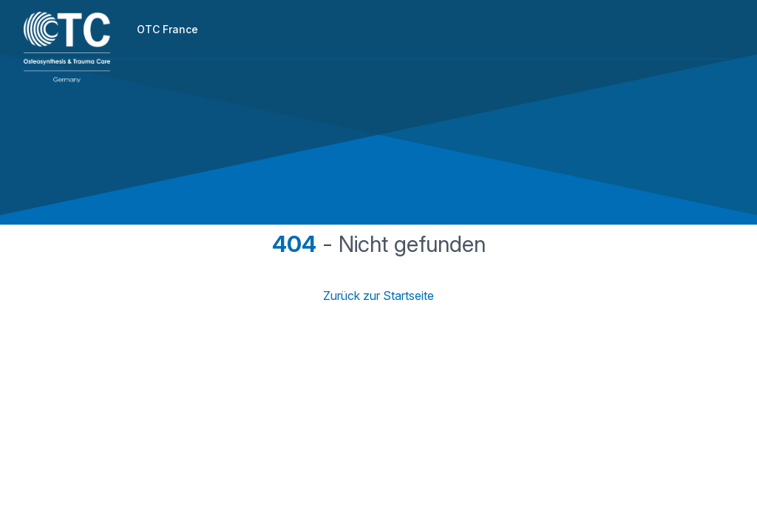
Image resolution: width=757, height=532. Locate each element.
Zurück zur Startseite (378, 296)
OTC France (167, 29)
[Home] (67, 47)
